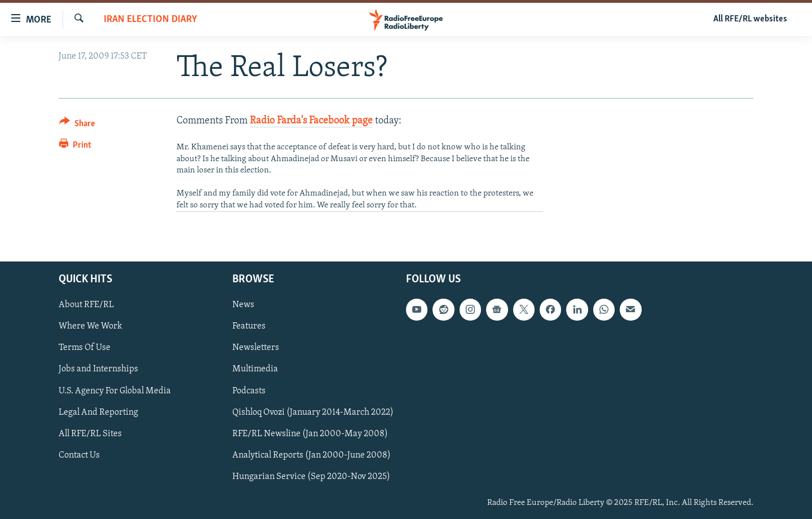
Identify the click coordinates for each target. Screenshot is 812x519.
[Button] (77, 125)
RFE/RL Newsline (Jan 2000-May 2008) (310, 434)
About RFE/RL (86, 305)
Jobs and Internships (98, 370)
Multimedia (255, 370)
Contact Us (79, 455)
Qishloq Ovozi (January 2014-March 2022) (313, 412)
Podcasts (249, 391)
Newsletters (256, 348)
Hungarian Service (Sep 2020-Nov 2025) (311, 477)
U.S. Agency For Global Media (115, 391)
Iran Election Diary (151, 19)
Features (249, 327)
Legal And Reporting (98, 412)
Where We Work (91, 327)
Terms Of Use (85, 348)
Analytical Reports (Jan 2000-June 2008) (312, 455)
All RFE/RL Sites (90, 434)
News (243, 305)
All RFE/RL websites (750, 19)
